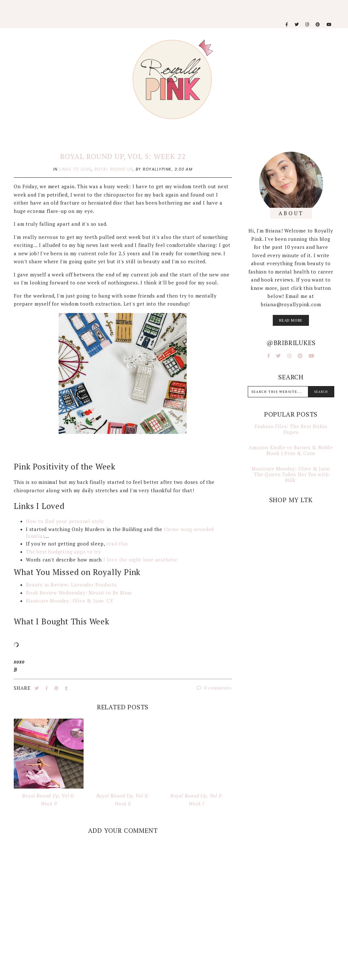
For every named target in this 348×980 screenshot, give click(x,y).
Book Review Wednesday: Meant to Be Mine (79, 593)
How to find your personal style (65, 521)
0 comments (214, 688)
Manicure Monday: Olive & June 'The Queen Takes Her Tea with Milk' (291, 474)
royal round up (114, 169)
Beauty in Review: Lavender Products (71, 585)
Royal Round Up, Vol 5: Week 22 (123, 156)
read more (291, 320)
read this (117, 544)
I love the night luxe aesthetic (141, 560)
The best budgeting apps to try (64, 552)
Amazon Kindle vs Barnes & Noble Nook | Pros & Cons (291, 450)
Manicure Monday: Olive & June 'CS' (70, 601)
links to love (75, 169)
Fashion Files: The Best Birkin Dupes (291, 429)
